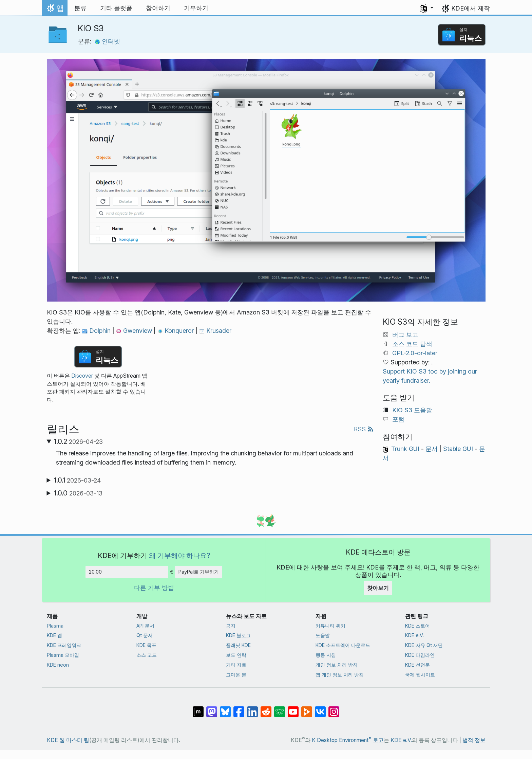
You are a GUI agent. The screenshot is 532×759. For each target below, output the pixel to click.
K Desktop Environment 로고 (348, 740)
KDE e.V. (414, 635)
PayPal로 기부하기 (199, 572)
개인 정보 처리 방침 (337, 665)
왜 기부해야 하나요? (180, 555)
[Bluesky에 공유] (225, 708)
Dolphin (97, 331)
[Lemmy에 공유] (280, 708)
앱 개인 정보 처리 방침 (340, 675)
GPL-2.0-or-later (415, 353)
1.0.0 (78, 493)
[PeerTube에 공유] (307, 708)
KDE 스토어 (417, 626)
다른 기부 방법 (154, 588)
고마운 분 (236, 675)
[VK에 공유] (320, 708)
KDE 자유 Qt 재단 (424, 645)
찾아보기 (378, 588)
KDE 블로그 (238, 635)
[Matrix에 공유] (198, 708)
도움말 (323, 635)
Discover (82, 376)
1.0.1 (77, 480)
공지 (231, 626)
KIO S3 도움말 (412, 410)
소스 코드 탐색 (412, 344)
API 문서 (145, 626)
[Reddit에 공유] (266, 708)
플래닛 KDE (238, 645)
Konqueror (176, 331)
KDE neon (58, 665)
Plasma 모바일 (63, 655)
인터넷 (107, 41)
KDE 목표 (146, 645)
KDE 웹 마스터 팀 (68, 740)
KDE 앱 (54, 635)
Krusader (215, 331)
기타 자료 (236, 665)
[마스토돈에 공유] (212, 708)
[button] (427, 8)
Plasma (55, 626)
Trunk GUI (405, 449)
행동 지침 (326, 655)
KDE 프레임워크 (64, 645)
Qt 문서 (145, 635)
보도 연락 (236, 655)
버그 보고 (405, 335)
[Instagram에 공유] (334, 708)
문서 (432, 449)
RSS (364, 429)
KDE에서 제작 (471, 8)
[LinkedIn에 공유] (252, 708)
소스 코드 (147, 655)
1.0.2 (78, 441)
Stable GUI (458, 449)
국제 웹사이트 (420, 675)
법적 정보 (474, 740)
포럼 (398, 419)
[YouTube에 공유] (293, 708)
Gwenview (135, 331)
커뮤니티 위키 (330, 626)
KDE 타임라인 (420, 655)
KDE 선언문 (417, 665)
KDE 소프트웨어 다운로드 (343, 645)
